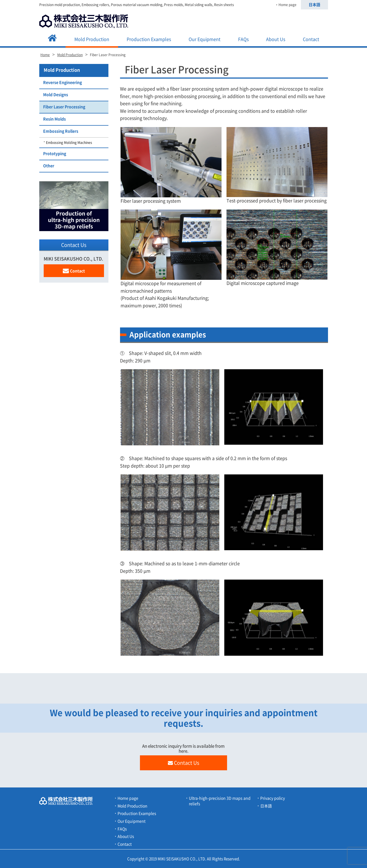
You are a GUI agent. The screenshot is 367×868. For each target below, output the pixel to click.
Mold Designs (56, 95)
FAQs (243, 39)
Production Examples (149, 39)
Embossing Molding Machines (69, 143)
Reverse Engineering (63, 82)
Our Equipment (205, 39)
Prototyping (55, 154)
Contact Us (183, 763)
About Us (276, 39)
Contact (311, 39)
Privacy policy (273, 798)
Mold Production (92, 39)
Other (49, 166)
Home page (287, 5)
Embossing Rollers (61, 131)
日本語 (314, 5)
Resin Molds (54, 119)
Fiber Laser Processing (64, 107)
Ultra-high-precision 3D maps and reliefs (220, 801)
